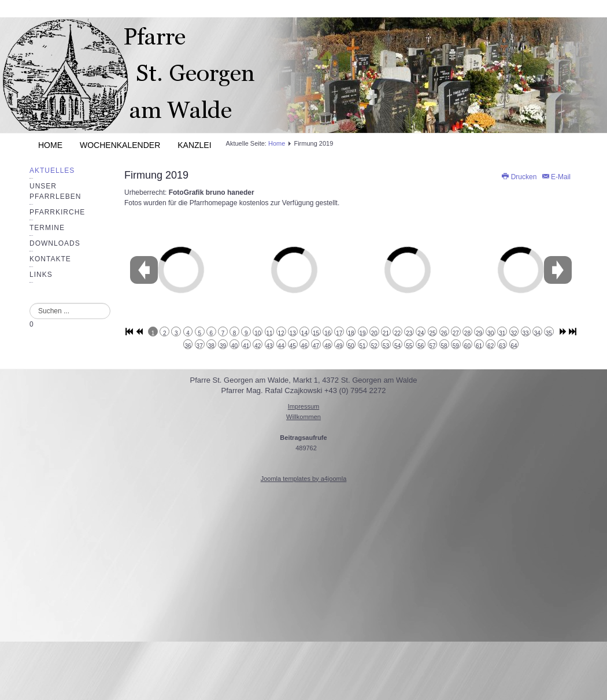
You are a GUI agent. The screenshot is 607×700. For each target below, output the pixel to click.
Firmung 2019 (156, 175)
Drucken (519, 177)
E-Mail (556, 177)
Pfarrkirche (57, 212)
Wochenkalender (120, 145)
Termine (47, 228)
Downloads (55, 243)
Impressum (303, 406)
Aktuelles (52, 171)
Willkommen (303, 417)
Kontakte (50, 259)
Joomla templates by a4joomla (304, 479)
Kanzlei (194, 145)
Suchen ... (30, 303)
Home (50, 145)
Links (41, 275)
